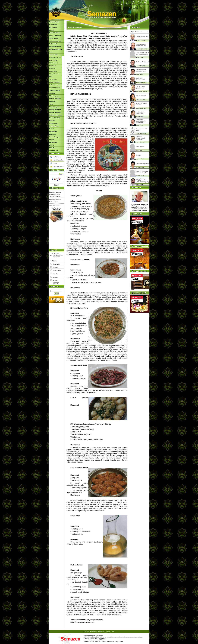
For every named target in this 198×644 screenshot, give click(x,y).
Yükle (51, 104)
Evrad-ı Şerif (53, 142)
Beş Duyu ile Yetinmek (143, 62)
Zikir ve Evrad (53, 60)
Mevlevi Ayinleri (54, 96)
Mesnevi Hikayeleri (55, 112)
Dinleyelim (56, 209)
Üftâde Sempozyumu (142, 36)
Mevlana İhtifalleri (55, 99)
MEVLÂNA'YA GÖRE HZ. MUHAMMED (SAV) (142, 181)
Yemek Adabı (53, 79)
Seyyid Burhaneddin (55, 36)
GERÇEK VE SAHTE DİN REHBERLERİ (143, 53)
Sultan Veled (53, 44)
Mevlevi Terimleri (54, 74)
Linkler (52, 140)
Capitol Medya (119, 641)
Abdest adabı (53, 71)
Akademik (52, 101)
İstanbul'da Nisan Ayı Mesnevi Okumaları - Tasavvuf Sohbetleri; (55, 197)
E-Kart (51, 129)
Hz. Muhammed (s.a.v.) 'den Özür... (141, 45)
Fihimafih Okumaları (56, 115)
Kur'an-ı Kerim (54, 22)
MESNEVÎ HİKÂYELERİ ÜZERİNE (140, 138)
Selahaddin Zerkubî (55, 41)
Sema (51, 52)
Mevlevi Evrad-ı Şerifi (56, 57)
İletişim (108, 632)
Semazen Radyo (54, 126)
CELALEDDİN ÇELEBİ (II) (141, 87)
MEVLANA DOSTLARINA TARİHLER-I (140, 121)
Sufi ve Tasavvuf (141, 96)
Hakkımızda (93, 632)
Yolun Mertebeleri (55, 90)
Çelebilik (52, 93)
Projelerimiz (53, 131)
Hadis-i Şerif (53, 25)
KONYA (52, 145)
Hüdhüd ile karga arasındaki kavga (141, 70)
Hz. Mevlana (53, 27)
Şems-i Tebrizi (54, 38)
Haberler (52, 120)
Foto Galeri (53, 134)
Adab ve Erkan (54, 55)
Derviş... (138, 155)
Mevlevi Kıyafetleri (55, 88)
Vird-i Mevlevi (54, 63)
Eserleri (52, 30)
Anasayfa (86, 632)
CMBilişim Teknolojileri (99, 641)
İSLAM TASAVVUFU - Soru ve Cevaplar (142, 172)
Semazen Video (54, 123)
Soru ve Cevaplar (54, 137)
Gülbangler (52, 66)
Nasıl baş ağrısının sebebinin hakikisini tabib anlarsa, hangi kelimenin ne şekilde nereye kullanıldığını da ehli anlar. (140, 207)
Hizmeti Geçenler (55, 107)
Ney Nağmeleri (54, 151)
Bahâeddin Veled (54, 33)
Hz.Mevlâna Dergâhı (56, 49)
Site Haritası (101, 632)
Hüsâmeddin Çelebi (55, 47)
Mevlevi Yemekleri (55, 82)
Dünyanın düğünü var (142, 164)
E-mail (113, 632)
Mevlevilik (52, 68)
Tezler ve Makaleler (55, 85)
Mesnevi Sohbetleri (55, 110)
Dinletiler (52, 148)
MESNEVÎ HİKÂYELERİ (140, 79)
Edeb (51, 77)
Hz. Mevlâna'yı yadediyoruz (140, 113)
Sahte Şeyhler (140, 147)
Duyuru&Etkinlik (55, 118)
